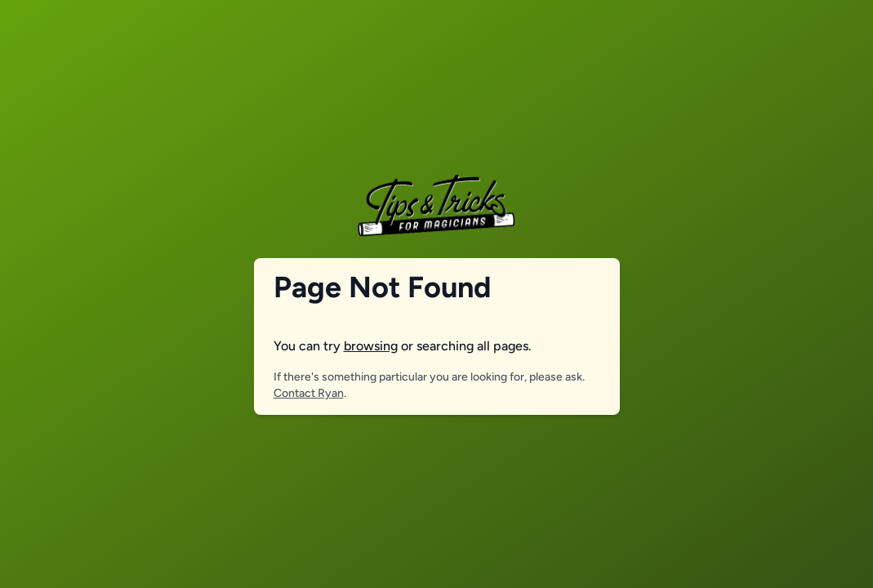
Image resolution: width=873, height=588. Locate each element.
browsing (371, 346)
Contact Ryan (309, 393)
